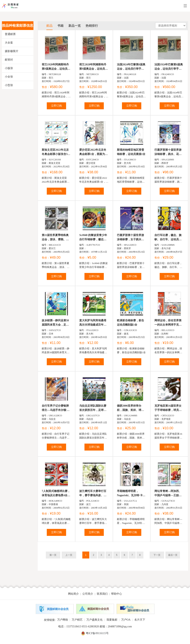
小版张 (9, 68)
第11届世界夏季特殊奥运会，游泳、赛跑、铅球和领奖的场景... (55, 238)
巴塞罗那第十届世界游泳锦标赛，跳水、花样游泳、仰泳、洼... (168, 152)
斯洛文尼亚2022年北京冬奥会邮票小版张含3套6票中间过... (56, 152)
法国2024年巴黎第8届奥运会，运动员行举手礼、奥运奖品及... (131, 67)
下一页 (157, 555)
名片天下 (140, 620)
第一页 (53, 555)
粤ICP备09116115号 (97, 633)
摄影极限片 (12, 51)
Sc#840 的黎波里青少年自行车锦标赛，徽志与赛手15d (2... (93, 238)
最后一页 (173, 555)
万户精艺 (77, 620)
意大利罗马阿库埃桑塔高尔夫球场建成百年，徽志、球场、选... (93, 323)
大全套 (9, 43)
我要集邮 (112, 620)
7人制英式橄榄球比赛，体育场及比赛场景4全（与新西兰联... (56, 494)
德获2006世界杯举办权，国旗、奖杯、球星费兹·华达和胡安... (130, 408)
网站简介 (73, 594)
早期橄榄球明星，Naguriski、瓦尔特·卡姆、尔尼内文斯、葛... (130, 494)
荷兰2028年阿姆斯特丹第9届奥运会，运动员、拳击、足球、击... (93, 67)
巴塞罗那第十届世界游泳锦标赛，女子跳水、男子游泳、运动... (130, 238)
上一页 (69, 555)
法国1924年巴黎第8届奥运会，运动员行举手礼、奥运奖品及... (169, 67)
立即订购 (56, 106)
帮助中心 (117, 594)
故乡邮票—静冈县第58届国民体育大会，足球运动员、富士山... (55, 323)
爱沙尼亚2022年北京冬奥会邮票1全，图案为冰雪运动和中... (93, 152)
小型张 (9, 85)
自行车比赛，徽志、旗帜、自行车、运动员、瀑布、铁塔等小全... (168, 238)
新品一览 (75, 26)
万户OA (126, 620)
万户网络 (63, 620)
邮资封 (9, 60)
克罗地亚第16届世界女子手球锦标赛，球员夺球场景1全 (168, 408)
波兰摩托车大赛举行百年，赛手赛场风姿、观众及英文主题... (93, 494)
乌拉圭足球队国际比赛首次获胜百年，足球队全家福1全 (93, 408)
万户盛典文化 (95, 620)
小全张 (9, 77)
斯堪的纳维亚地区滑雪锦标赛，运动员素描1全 (131, 152)
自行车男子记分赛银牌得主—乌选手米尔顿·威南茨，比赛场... (56, 408)
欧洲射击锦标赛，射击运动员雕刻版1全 (130, 323)
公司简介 (88, 594)
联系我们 (102, 594)
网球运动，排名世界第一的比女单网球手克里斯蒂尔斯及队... (168, 323)
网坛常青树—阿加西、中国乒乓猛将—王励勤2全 (169, 494)
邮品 (49, 26)
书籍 (60, 26)
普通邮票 (10, 34)
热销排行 (92, 26)
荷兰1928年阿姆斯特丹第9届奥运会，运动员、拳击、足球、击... (56, 67)
